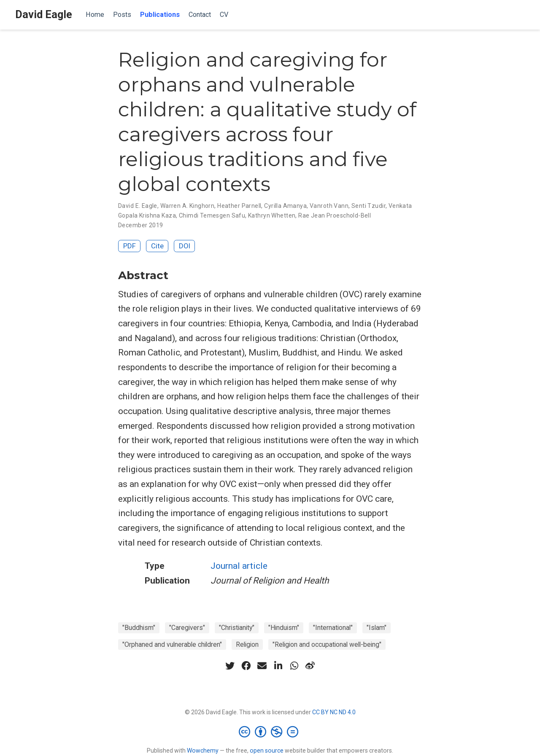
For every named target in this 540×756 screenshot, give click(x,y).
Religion (247, 644)
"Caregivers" (187, 628)
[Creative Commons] (270, 732)
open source (267, 751)
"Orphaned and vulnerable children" (172, 644)
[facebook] (246, 666)
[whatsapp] (294, 666)
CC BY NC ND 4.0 (334, 712)
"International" (333, 628)
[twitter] (230, 666)
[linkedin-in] (278, 666)
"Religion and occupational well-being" (327, 644)
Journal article (239, 566)
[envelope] (262, 666)
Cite (157, 246)
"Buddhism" (139, 628)
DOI (185, 246)
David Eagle (44, 15)
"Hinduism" (284, 628)
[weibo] (310, 666)
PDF (130, 246)
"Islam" (377, 628)
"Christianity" (237, 628)
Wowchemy (203, 751)
